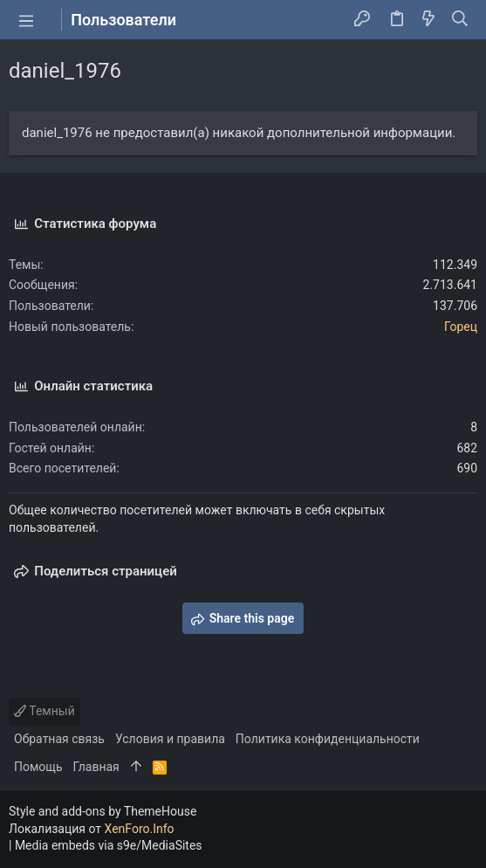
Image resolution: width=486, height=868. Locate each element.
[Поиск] (460, 20)
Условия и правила (170, 739)
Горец (461, 327)
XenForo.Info (140, 829)
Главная (96, 767)
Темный (44, 711)
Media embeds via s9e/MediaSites (109, 845)
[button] (26, 20)
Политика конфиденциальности (328, 739)
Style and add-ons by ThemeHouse (103, 811)
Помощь (38, 767)
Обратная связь (59, 739)
